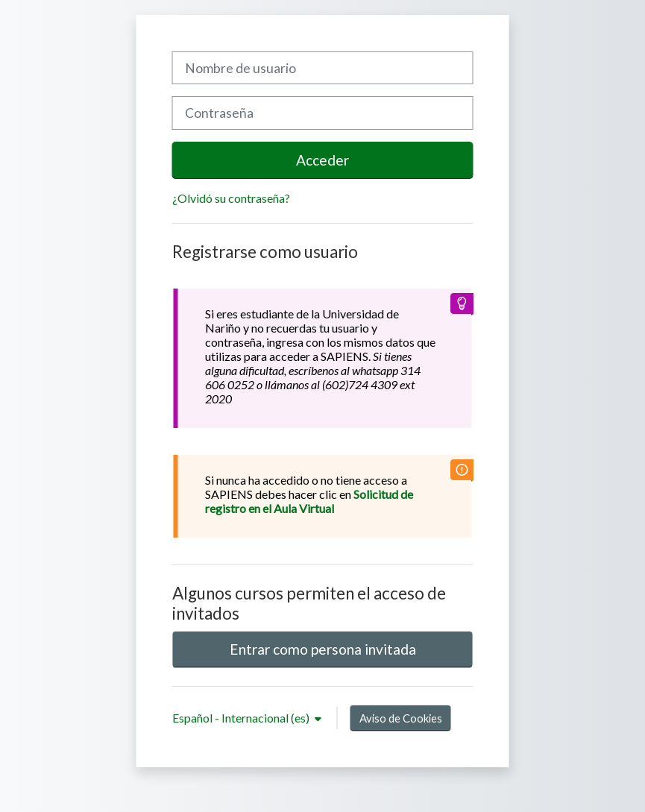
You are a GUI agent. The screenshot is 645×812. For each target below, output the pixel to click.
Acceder (322, 160)
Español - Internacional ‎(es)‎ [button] (242, 718)
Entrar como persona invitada (323, 649)
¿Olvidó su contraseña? (231, 198)
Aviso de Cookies (401, 718)
